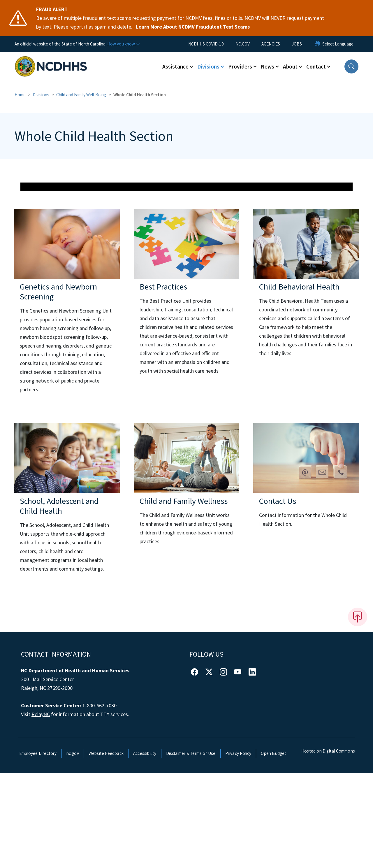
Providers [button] (240, 66)
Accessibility (145, 848)
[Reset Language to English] (317, 44)
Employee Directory (38, 848)
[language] (338, 44)
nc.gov (73, 848)
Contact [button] (316, 66)
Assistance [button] (175, 66)
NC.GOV (243, 44)
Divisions (41, 95)
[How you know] (123, 44)
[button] (351, 66)
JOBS (297, 44)
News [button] (268, 66)
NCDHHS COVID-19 (206, 44)
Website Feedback (106, 848)
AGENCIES (271, 44)
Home (20, 95)
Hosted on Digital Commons (328, 846)
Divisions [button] (208, 66)
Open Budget (273, 848)
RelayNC (41, 810)
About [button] (290, 66)
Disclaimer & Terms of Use (191, 848)
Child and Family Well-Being (81, 95)
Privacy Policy (238, 848)
